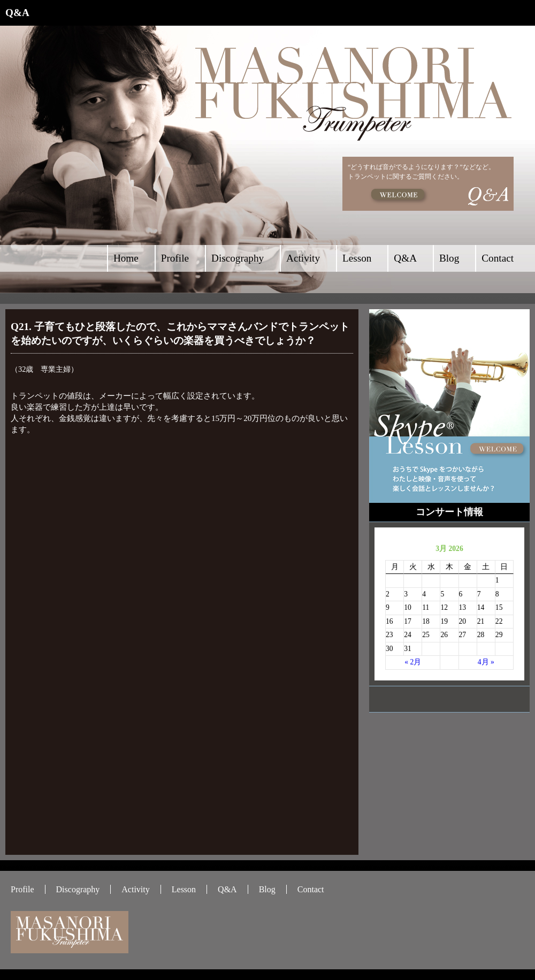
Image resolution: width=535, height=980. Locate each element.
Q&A (405, 258)
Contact (498, 258)
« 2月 (413, 662)
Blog (449, 258)
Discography (238, 258)
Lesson (357, 258)
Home (126, 258)
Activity (303, 258)
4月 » (486, 662)
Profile (175, 258)
